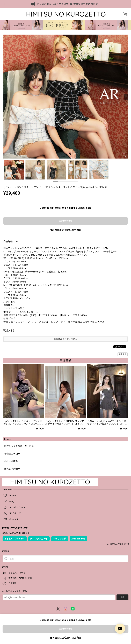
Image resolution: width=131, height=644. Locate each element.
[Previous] (5, 97)
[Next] (126, 97)
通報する (123, 354)
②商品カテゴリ (12, 454)
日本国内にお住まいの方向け (65, 230)
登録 (122, 597)
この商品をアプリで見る (65, 339)
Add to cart (65, 221)
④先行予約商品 (12, 469)
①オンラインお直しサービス (19, 446)
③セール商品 (11, 461)
